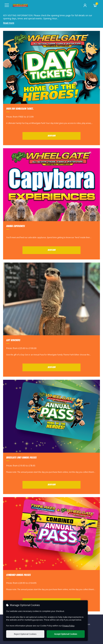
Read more (9, 23)
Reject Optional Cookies (25, 634)
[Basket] (95, 5)
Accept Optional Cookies (66, 634)
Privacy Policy (68, 626)
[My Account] (85, 5)
